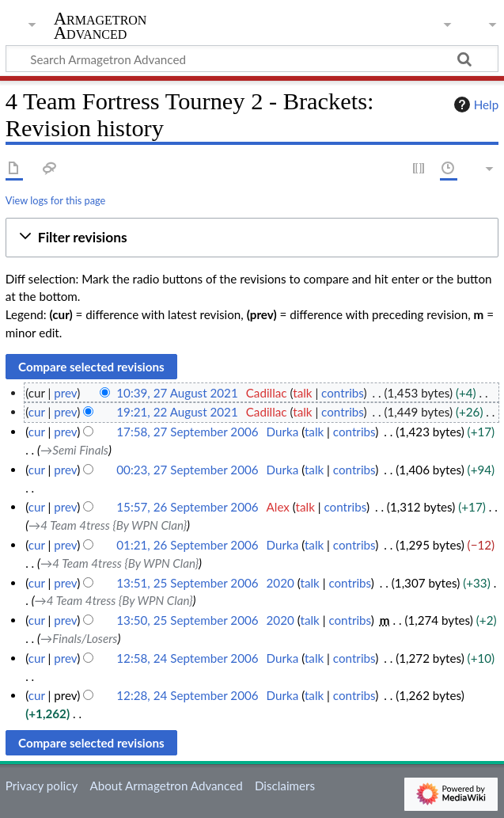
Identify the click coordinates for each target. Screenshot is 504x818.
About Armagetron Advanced (166, 786)
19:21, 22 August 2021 (177, 412)
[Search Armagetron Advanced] (252, 59)
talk (302, 393)
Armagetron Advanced (100, 26)
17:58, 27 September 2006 (187, 432)
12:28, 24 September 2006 (187, 695)
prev (65, 393)
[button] (252, 238)
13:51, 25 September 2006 (187, 583)
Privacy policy (42, 786)
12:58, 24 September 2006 (187, 658)
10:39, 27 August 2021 (177, 393)
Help (474, 105)
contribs (342, 393)
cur (37, 412)
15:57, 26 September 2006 (187, 507)
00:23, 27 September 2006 (187, 470)
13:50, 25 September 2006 (187, 620)
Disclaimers (285, 786)
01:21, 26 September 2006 (187, 545)
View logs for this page (55, 200)
